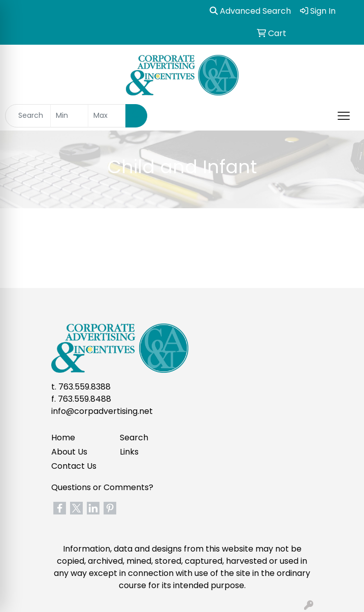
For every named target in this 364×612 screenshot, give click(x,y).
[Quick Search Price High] (107, 116)
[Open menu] (344, 116)
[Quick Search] (28, 116)
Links (129, 452)
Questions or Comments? (102, 487)
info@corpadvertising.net (102, 411)
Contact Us (74, 466)
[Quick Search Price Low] (69, 116)
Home (63, 438)
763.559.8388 (85, 387)
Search (134, 438)
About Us (69, 452)
